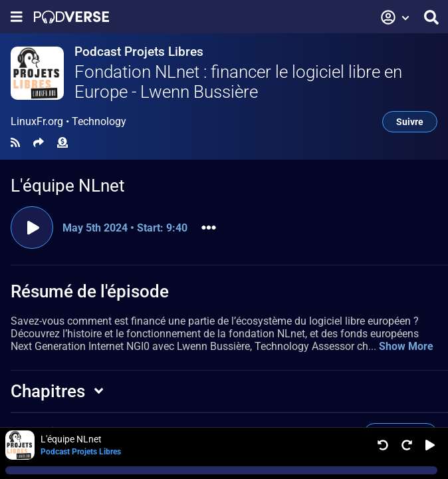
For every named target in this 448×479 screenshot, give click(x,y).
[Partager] (39, 143)
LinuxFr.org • (68, 122)
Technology (99, 121)
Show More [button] (406, 346)
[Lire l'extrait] (32, 228)
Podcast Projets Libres (139, 52)
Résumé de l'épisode (90, 291)
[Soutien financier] (62, 143)
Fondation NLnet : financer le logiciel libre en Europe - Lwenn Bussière (238, 82)
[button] (395, 17)
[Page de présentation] (71, 17)
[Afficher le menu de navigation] (17, 17)
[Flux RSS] (15, 143)
